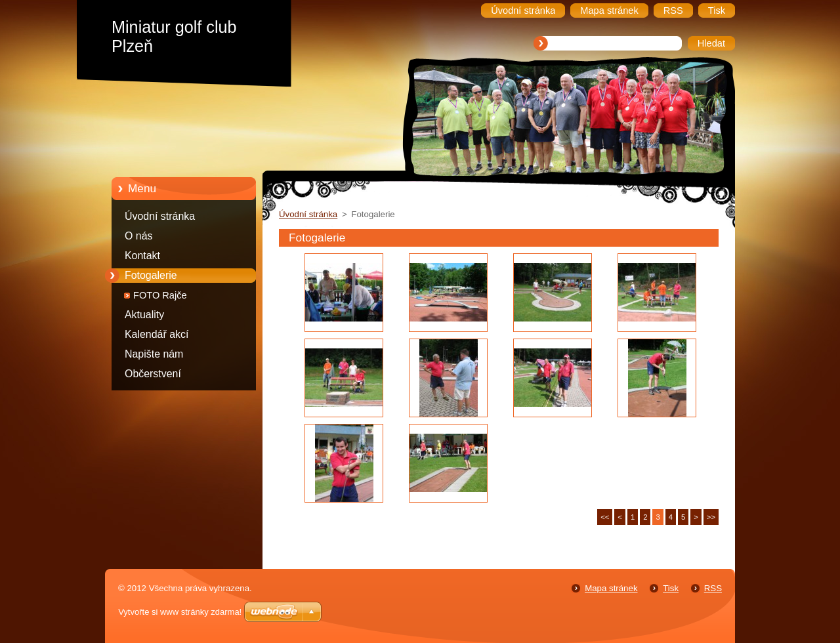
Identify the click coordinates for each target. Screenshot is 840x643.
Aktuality (144, 315)
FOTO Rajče (160, 295)
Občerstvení (153, 374)
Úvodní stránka (160, 216)
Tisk (671, 588)
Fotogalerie (151, 275)
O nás (138, 236)
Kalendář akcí (157, 334)
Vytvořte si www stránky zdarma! (180, 612)
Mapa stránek (611, 588)
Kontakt (142, 256)
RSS (713, 588)
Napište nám (154, 354)
